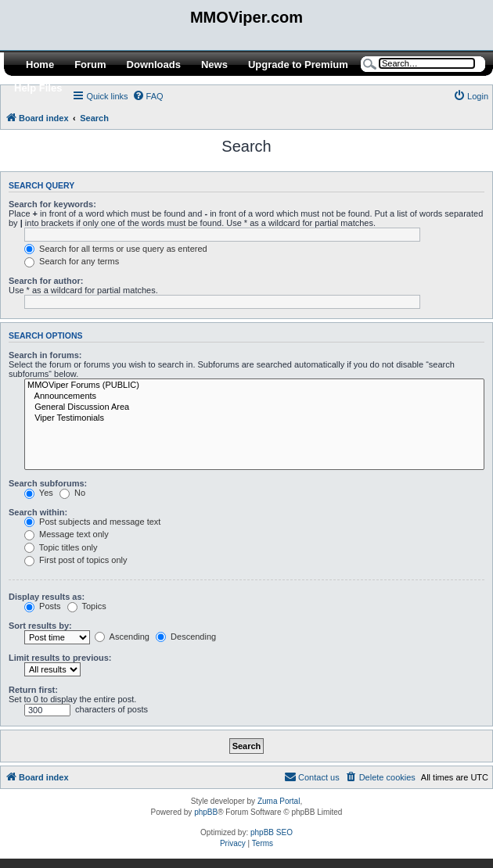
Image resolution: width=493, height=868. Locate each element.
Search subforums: (48, 483)
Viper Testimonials (254, 418)
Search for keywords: (52, 204)
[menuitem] (148, 96)
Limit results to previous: (60, 658)
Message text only (67, 534)
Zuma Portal (279, 801)
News (214, 65)
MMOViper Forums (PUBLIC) (254, 386)
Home (40, 65)
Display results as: (47, 597)
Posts (43, 606)
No (72, 493)
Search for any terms (72, 261)
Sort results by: (40, 626)
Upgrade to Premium (298, 65)
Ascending (122, 637)
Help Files (38, 88)
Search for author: (46, 281)
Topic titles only (61, 547)
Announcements (254, 396)
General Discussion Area (254, 407)
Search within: (38, 512)
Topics (87, 606)
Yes (39, 493)
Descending (186, 637)
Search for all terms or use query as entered (116, 249)
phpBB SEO (272, 832)
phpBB (206, 812)
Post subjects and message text (92, 522)
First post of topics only (76, 560)
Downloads (154, 65)
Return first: (33, 690)
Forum (90, 65)
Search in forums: (45, 355)
